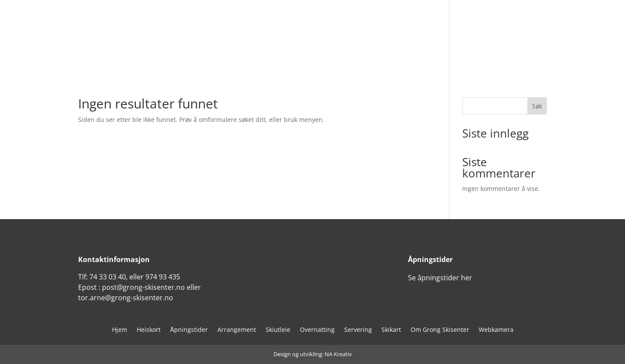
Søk (537, 106)
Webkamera (496, 330)
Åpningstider (189, 330)
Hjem (120, 330)
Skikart (391, 330)
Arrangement (237, 330)
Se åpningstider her (440, 278)
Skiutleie (278, 330)
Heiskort (149, 330)
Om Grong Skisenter (440, 330)
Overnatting (317, 330)
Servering (358, 330)
